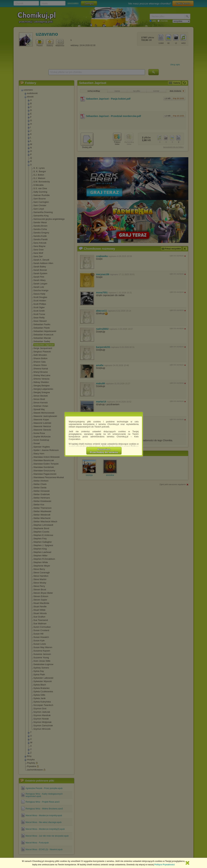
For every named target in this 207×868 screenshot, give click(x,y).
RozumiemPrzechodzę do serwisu (104, 451)
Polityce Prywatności (165, 865)
